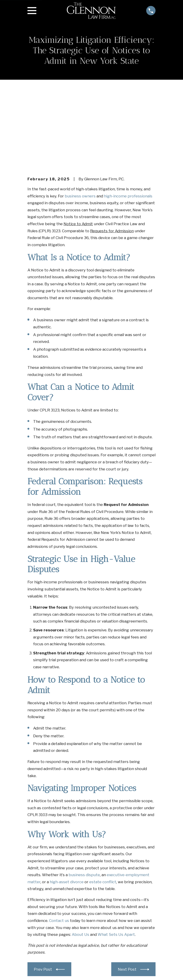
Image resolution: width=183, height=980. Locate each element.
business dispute (84, 804)
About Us (80, 864)
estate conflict (103, 811)
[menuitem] (34, 970)
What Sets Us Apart (116, 864)
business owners (80, 125)
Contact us (59, 850)
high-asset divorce (67, 811)
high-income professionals (128, 125)
